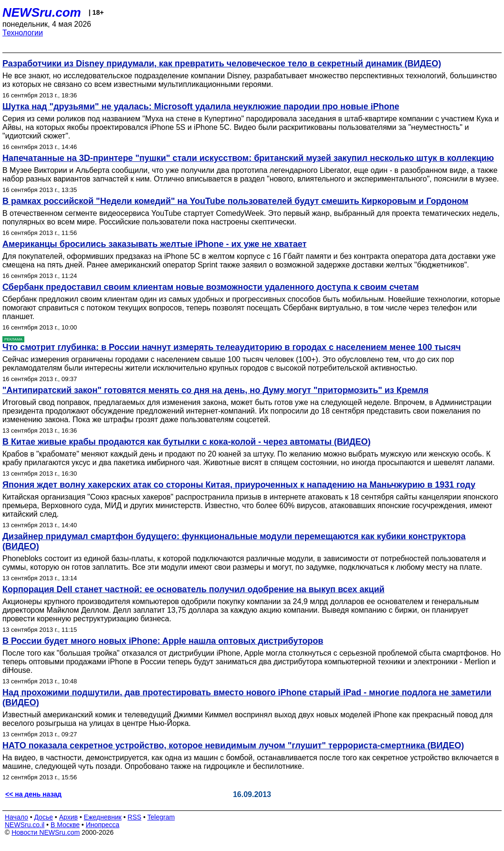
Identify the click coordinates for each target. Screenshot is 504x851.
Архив (68, 817)
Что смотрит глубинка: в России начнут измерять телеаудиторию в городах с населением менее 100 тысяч (231, 347)
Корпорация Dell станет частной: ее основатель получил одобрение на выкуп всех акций (194, 589)
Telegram (161, 817)
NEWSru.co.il (25, 825)
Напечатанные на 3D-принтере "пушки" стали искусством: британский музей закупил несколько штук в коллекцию (248, 158)
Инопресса (103, 825)
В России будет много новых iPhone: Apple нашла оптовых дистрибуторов (163, 641)
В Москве (65, 825)
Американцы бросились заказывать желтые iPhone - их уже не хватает (154, 244)
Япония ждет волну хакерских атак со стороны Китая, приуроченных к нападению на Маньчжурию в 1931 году (239, 485)
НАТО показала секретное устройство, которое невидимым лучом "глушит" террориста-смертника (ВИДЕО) (233, 745)
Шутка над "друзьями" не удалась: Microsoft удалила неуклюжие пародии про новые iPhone (201, 106)
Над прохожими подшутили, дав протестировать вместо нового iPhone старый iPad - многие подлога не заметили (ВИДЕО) (247, 697)
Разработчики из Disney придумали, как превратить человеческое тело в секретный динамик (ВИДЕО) (222, 64)
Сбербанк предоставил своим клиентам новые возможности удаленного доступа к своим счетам (211, 287)
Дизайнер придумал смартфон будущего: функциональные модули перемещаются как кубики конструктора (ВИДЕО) (234, 541)
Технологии (23, 33)
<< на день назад (33, 794)
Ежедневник (103, 817)
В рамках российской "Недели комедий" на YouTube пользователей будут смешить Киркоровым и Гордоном (235, 201)
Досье (43, 817)
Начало (16, 817)
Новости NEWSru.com (46, 832)
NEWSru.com (42, 12)
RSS (134, 817)
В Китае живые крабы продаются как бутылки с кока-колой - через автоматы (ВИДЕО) (187, 442)
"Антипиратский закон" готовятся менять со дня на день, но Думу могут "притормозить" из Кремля (215, 390)
